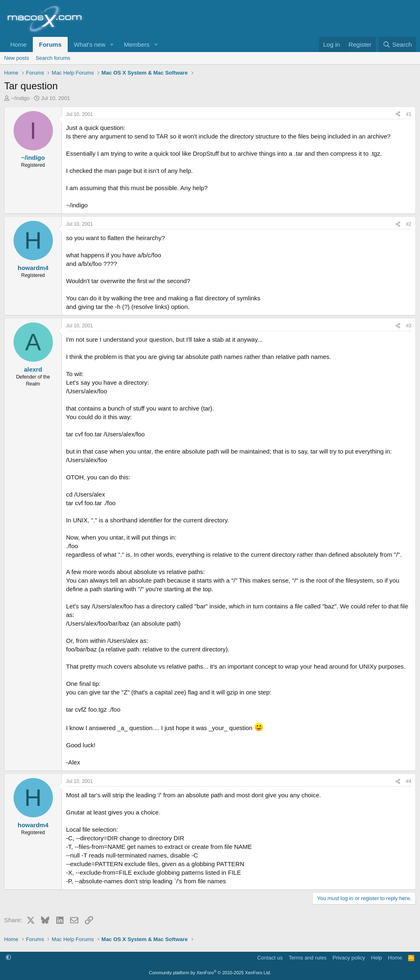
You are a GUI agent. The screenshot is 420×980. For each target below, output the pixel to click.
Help (377, 958)
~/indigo (21, 98)
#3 (409, 326)
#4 (409, 781)
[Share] (398, 115)
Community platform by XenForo (210, 973)
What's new (90, 44)
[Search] (397, 44)
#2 (409, 224)
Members (137, 44)
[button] (112, 44)
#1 (409, 114)
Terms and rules (308, 958)
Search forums (53, 58)
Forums (50, 44)
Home (18, 44)
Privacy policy (349, 958)
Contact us (270, 958)
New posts (17, 58)
